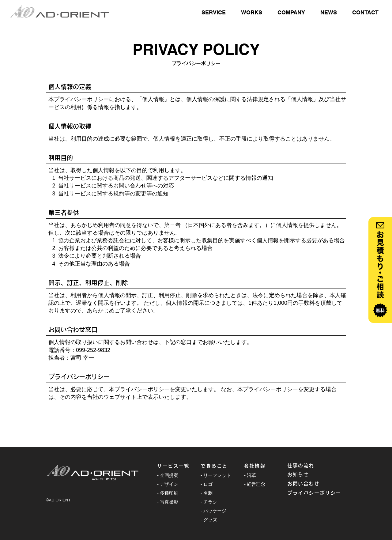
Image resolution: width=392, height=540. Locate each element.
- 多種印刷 (168, 493)
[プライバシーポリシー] (317, 493)
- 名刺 (207, 493)
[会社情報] (266, 466)
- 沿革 (250, 475)
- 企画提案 (168, 475)
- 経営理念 (255, 484)
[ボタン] (380, 270)
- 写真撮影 (168, 502)
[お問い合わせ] (309, 484)
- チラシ (209, 502)
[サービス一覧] (179, 466)
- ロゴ (207, 484)
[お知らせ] (309, 474)
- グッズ (209, 520)
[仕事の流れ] (309, 466)
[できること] (222, 466)
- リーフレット (216, 475)
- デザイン (168, 484)
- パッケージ (213, 511)
